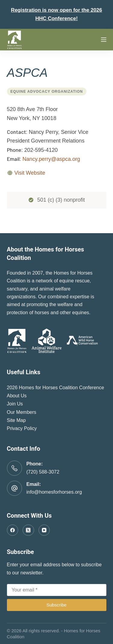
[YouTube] (44, 530)
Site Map (16, 420)
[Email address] (57, 590)
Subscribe (56, 605)
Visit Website (30, 173)
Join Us (15, 404)
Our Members (22, 412)
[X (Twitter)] (28, 530)
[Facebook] (13, 530)
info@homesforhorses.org (54, 492)
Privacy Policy (22, 428)
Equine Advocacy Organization (47, 92)
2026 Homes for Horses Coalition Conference (56, 388)
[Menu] (104, 40)
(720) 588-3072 (43, 472)
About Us (17, 396)
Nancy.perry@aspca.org (51, 159)
